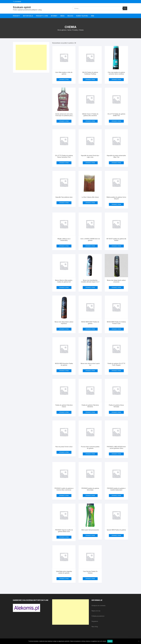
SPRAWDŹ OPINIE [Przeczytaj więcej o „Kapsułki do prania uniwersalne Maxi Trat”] (116, 163)
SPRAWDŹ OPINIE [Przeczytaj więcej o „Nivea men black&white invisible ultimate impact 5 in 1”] (90, 287)
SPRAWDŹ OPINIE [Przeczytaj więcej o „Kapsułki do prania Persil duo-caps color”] (90, 163)
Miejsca (70, 16)
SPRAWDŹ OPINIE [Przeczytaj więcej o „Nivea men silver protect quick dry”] (90, 371)
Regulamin (95, 621)
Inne (93, 16)
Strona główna (62, 30)
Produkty (16, 16)
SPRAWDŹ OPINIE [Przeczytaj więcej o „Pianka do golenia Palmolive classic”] (64, 412)
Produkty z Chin (42, 16)
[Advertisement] (31, 57)
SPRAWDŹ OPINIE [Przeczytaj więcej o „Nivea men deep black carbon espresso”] (64, 329)
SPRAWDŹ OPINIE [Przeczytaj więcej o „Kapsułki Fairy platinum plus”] (64, 203)
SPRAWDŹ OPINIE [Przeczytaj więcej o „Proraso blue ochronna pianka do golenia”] (90, 454)
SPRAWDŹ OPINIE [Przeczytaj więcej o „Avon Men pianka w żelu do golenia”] (64, 80)
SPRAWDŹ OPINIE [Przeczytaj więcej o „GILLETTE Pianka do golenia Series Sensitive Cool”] (64, 163)
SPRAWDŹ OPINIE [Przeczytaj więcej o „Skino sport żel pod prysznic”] (90, 535)
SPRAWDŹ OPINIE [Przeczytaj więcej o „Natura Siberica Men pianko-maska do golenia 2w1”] (64, 287)
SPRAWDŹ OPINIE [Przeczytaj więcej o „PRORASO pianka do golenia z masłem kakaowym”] (116, 495)
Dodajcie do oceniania (98, 606)
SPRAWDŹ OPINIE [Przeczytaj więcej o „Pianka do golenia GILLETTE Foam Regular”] (116, 371)
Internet (54, 16)
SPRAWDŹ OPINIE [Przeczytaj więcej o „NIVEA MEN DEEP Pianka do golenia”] (90, 329)
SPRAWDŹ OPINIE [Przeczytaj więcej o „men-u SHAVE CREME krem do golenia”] (90, 246)
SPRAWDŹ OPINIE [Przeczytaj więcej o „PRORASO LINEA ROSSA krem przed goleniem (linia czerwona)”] (116, 454)
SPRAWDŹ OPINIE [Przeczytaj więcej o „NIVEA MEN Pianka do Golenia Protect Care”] (116, 329)
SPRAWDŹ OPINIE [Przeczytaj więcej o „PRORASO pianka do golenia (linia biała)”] (90, 495)
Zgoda (110, 641)
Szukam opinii (22, 7)
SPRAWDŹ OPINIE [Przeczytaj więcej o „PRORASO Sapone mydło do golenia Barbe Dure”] (64, 537)
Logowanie (17, 2)
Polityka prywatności (98, 616)
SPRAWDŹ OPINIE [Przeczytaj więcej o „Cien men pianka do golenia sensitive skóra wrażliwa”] (116, 80)
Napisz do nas (96, 611)
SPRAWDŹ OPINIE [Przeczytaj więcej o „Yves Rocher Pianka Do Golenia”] (90, 579)
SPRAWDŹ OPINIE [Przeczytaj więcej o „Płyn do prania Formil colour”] (64, 452)
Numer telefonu (82, 16)
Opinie (69, 30)
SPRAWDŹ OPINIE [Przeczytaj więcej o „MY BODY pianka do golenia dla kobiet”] (116, 246)
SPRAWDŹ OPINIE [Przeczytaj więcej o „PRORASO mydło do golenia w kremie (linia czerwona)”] (64, 495)
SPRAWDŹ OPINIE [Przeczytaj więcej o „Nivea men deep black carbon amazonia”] (116, 287)
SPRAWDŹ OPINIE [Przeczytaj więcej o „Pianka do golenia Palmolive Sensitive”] (90, 412)
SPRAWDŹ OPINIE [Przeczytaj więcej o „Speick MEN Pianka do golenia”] (116, 535)
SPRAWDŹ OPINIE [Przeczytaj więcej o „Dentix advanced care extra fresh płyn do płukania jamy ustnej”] (64, 121)
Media (62, 16)
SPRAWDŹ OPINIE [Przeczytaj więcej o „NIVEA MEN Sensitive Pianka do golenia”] (64, 371)
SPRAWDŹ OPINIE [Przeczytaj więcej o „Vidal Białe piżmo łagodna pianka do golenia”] (64, 579)
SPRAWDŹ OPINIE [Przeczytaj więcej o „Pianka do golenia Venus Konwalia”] (116, 412)
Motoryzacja (28, 16)
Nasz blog (95, 627)
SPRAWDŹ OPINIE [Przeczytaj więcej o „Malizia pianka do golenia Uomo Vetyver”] (116, 204)
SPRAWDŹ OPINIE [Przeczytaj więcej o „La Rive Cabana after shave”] (90, 203)
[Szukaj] (125, 8)
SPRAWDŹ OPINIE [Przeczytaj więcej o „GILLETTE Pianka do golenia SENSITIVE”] (116, 121)
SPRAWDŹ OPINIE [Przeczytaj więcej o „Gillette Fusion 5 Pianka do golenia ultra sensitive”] (90, 121)
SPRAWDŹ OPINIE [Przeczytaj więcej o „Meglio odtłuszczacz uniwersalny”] (64, 246)
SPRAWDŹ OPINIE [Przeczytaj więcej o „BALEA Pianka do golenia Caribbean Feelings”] (90, 80)
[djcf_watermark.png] (26, 608)
